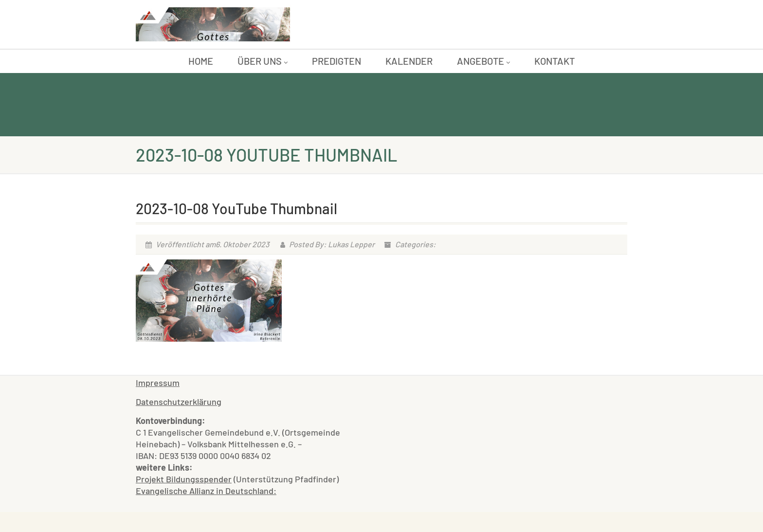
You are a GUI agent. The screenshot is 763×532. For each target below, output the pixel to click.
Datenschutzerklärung (179, 402)
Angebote (483, 61)
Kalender (409, 61)
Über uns (263, 61)
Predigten (336, 61)
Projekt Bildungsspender (184, 479)
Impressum (158, 383)
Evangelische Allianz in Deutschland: (206, 491)
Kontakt (554, 61)
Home (201, 61)
